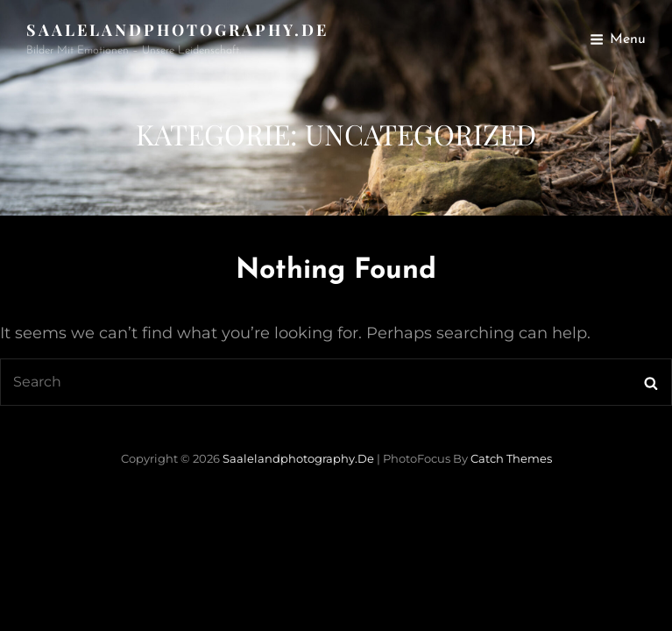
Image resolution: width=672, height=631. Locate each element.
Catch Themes (511, 458)
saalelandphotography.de (177, 30)
